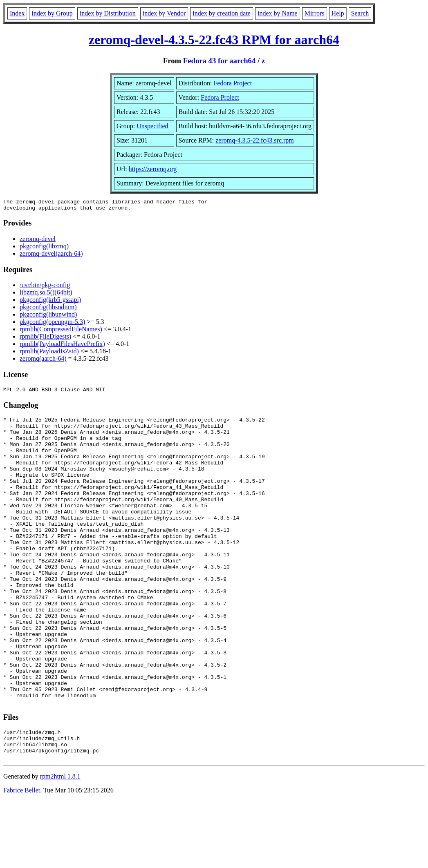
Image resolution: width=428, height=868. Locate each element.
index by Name (278, 13)
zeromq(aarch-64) (43, 361)
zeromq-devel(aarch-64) (51, 256)
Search (360, 13)
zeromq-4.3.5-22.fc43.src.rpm (255, 140)
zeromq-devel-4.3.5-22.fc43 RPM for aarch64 (214, 40)
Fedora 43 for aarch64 (219, 61)
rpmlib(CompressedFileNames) (61, 331)
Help (338, 13)
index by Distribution (108, 13)
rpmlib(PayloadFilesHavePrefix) (62, 346)
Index (17, 13)
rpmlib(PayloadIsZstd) (49, 354)
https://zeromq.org (153, 169)
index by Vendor (164, 13)
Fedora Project (233, 83)
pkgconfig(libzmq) (44, 249)
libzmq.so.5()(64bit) (46, 295)
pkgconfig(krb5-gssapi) (50, 302)
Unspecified (152, 126)
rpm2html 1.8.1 (60, 844)
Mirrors (315, 13)
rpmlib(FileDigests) (45, 339)
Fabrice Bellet (22, 858)
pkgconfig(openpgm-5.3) (52, 324)
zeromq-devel (38, 241)
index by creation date (222, 13)
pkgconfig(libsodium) (48, 309)
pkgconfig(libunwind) (48, 317)
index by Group (52, 13)
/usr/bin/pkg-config (45, 287)
